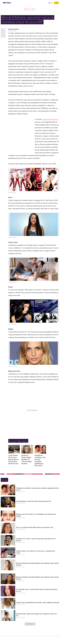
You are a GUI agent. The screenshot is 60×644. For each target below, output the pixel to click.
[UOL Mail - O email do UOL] (49, 3)
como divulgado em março (50, 124)
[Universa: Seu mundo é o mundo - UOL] (7, 3)
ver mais (30, 629)
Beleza (30, 9)
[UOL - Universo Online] (12, 3)
